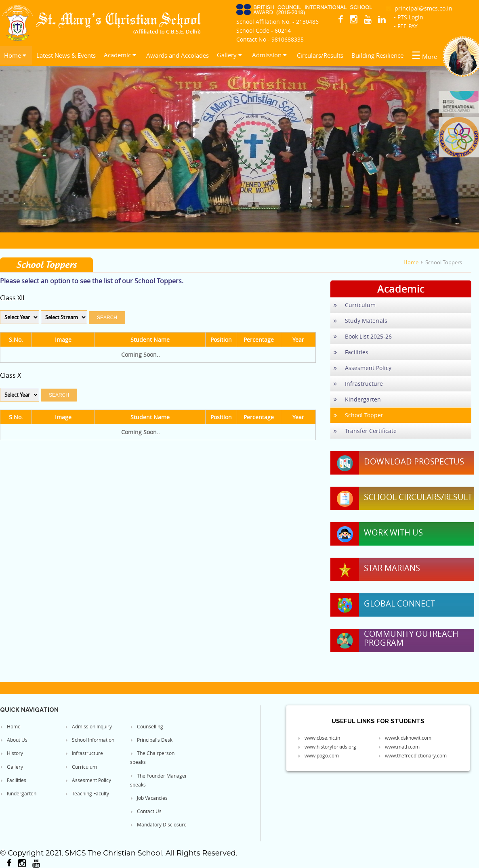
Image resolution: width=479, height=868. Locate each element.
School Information (90, 740)
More (424, 55)
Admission (269, 55)
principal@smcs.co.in (419, 8)
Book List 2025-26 (363, 336)
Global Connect (399, 604)
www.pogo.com (318, 755)
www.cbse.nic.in (319, 738)
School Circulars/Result (418, 497)
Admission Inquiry (88, 726)
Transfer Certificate (365, 431)
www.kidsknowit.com (405, 738)
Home (15, 55)
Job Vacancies (149, 798)
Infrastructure (358, 384)
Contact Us (146, 811)
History (12, 753)
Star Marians (392, 568)
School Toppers (444, 262)
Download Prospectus (414, 462)
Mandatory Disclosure (158, 824)
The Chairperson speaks (152, 757)
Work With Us (393, 533)
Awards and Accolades (178, 55)
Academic (120, 55)
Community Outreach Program (411, 638)
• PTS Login (409, 17)
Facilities (351, 352)
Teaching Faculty (87, 793)
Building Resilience (377, 55)
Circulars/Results (320, 55)
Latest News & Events (66, 55)
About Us (14, 740)
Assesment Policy (362, 368)
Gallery (229, 55)
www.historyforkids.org (327, 747)
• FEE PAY (406, 26)
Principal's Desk (151, 740)
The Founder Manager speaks (159, 780)
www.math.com (399, 747)
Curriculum (355, 305)
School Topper (358, 415)
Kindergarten (357, 399)
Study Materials (360, 321)
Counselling (147, 726)
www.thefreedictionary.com (412, 755)
